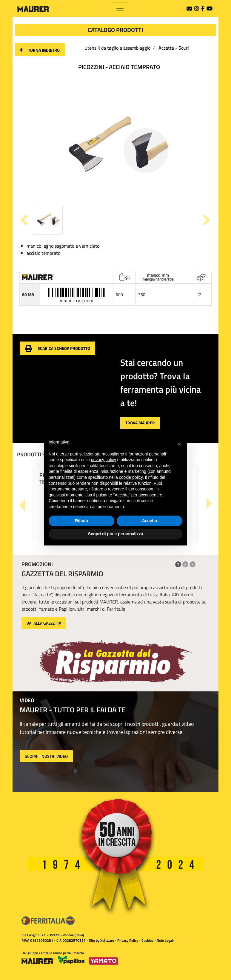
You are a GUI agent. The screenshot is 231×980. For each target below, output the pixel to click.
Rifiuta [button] (81, 521)
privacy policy (104, 460)
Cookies (147, 940)
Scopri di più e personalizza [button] (115, 534)
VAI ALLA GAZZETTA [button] (44, 623)
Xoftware (107, 940)
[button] (40, 50)
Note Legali (165, 940)
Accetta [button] (150, 521)
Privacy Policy (128, 940)
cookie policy (131, 477)
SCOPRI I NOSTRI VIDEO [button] (46, 756)
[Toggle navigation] (120, 8)
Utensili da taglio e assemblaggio (117, 48)
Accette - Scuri (174, 48)
